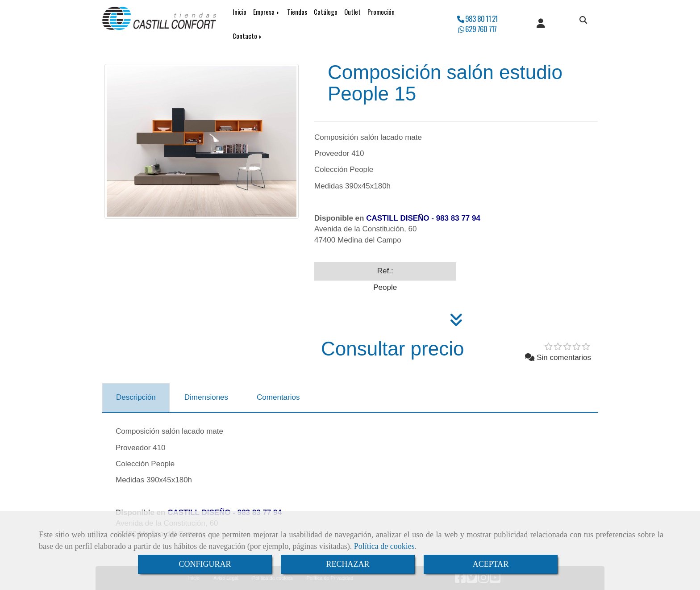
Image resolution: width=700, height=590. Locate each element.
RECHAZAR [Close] (348, 564)
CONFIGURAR (205, 564)
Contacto (248, 36)
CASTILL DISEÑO (398, 218)
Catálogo (326, 12)
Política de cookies (384, 546)
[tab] (136, 398)
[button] (541, 24)
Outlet (352, 12)
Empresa (267, 12)
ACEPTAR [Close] (491, 564)
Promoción (381, 12)
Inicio (240, 12)
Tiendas (297, 12)
